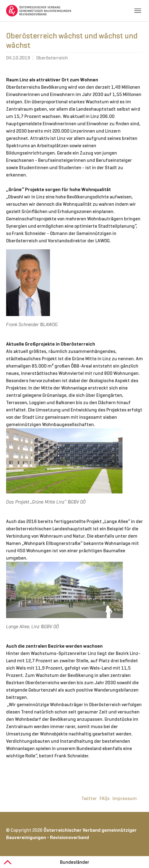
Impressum (125, 798)
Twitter (89, 798)
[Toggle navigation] (138, 11)
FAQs (105, 798)
